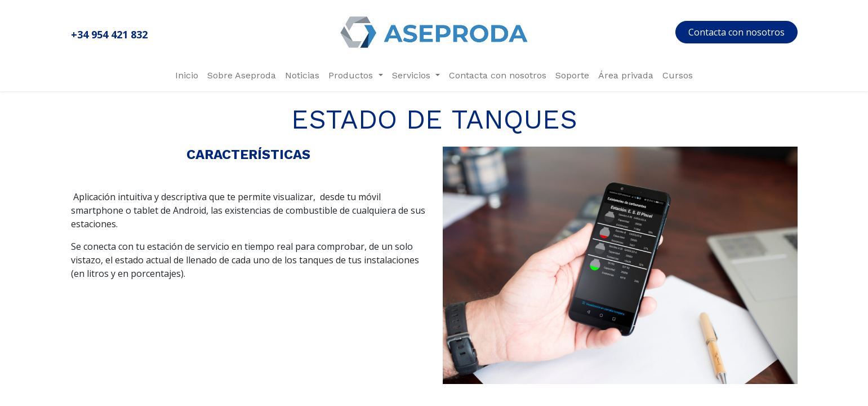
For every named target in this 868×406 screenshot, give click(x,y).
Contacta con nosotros (736, 32)
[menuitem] (187, 76)
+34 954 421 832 (109, 34)
